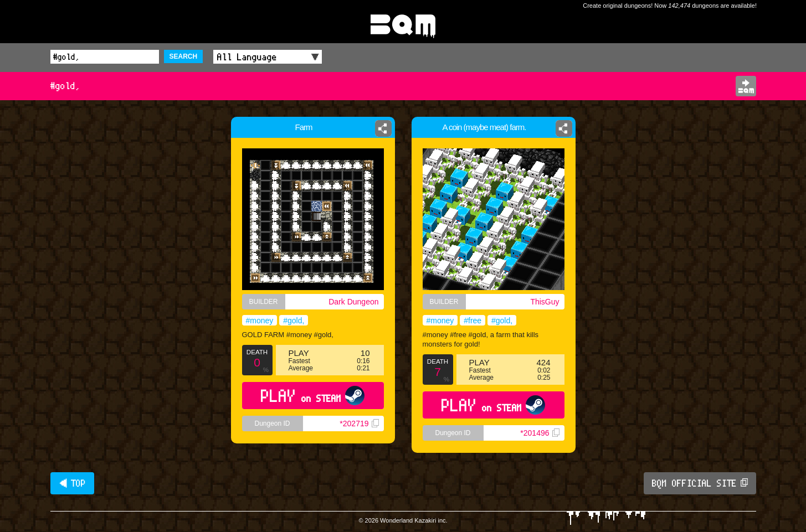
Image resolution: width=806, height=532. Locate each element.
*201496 (540, 433)
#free (473, 321)
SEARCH (184, 56)
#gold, (294, 321)
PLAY (313, 396)
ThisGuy (545, 302)
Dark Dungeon (353, 302)
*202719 (359, 423)
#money (260, 321)
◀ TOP (72, 483)
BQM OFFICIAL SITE (700, 483)
